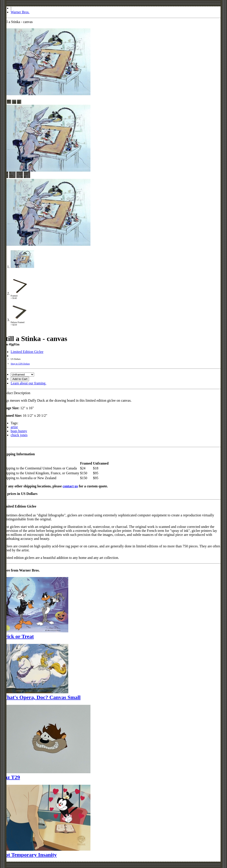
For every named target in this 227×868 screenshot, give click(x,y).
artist (14, 427)
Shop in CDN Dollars (20, 364)
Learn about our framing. (28, 383)
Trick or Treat (18, 636)
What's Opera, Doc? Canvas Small (41, 697)
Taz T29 (11, 777)
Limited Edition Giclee (27, 352)
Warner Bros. (20, 12)
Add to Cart (20, 379)
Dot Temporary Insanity (29, 855)
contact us (70, 486)
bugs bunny (19, 431)
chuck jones (19, 435)
